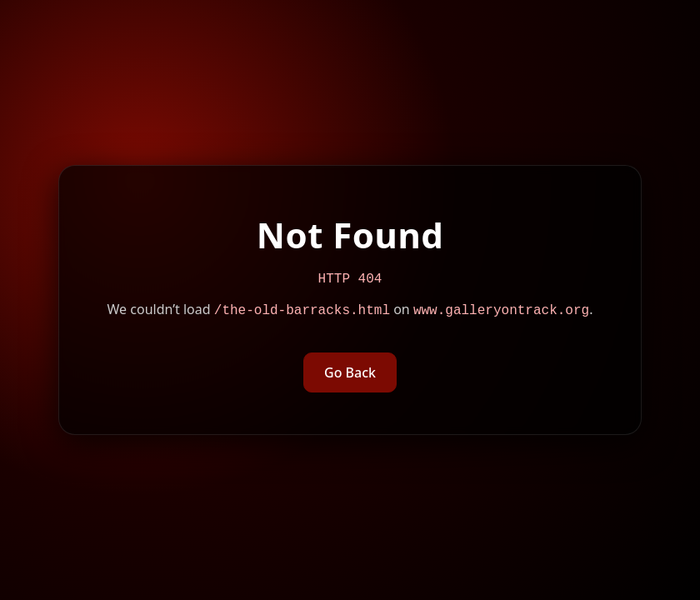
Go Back (350, 374)
